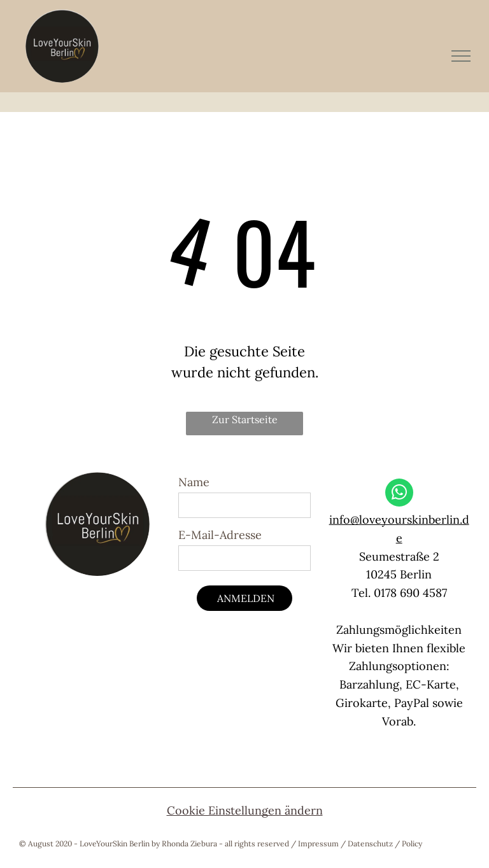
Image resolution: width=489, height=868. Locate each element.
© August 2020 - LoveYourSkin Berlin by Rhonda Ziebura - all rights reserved (154, 843)
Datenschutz (370, 843)
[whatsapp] (399, 494)
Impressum (318, 843)
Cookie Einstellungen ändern (245, 810)
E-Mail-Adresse (220, 535)
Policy (412, 843)
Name (194, 482)
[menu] (461, 56)
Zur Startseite (245, 419)
